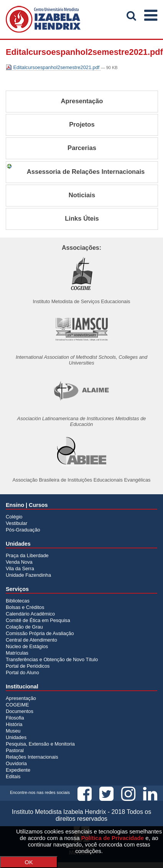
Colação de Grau (24, 627)
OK (29, 862)
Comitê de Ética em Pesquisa (38, 620)
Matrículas (17, 653)
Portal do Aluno (22, 672)
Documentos (20, 711)
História (14, 724)
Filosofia (15, 718)
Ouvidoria (16, 763)
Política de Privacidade (113, 838)
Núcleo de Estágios (27, 646)
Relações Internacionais (32, 757)
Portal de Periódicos (28, 666)
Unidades (16, 737)
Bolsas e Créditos (25, 607)
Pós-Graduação (23, 530)
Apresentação (21, 698)
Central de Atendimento (31, 640)
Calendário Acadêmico (30, 614)
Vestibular (16, 523)
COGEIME (17, 705)
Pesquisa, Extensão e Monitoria (40, 744)
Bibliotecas (18, 601)
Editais (13, 776)
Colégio (14, 517)
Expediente (18, 770)
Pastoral (15, 750)
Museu (13, 731)
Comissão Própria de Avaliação (40, 633)
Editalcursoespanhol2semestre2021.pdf (53, 67)
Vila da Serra (20, 568)
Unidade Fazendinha (28, 575)
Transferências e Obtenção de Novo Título (52, 659)
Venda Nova (19, 562)
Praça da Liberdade (27, 555)
